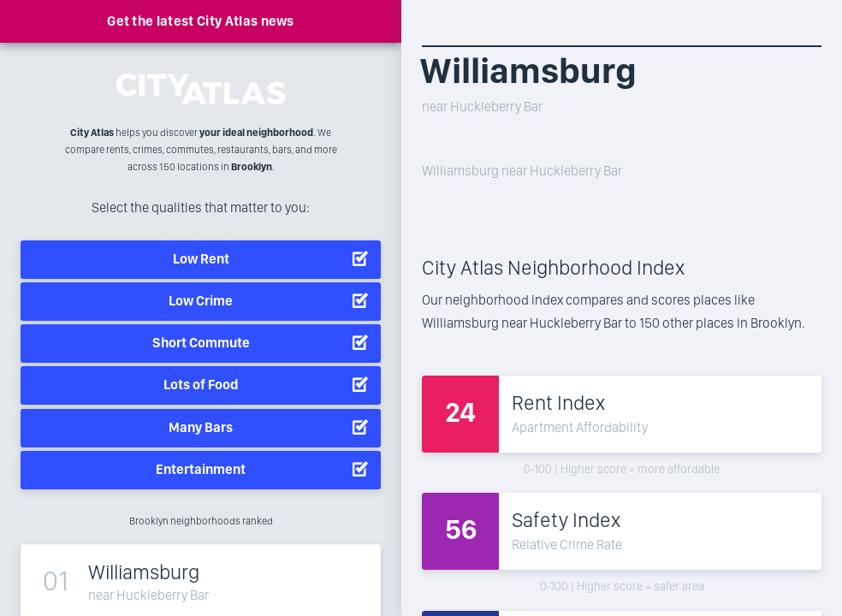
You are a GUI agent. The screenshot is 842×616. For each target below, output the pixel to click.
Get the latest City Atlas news (201, 21)
